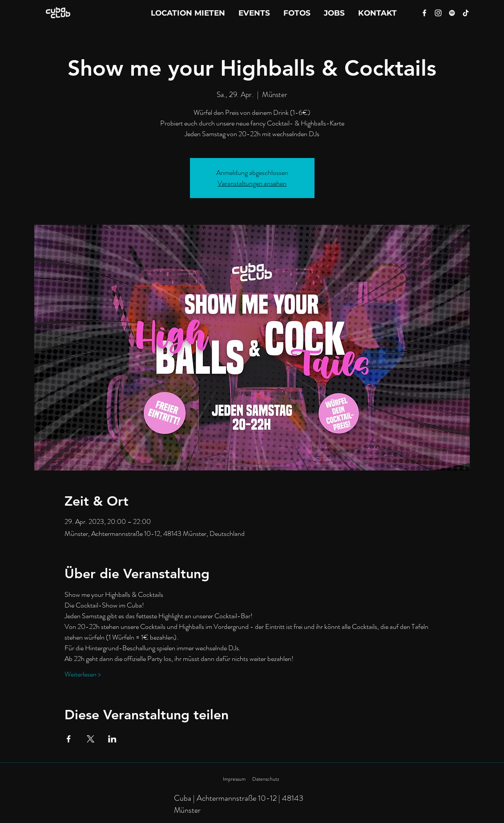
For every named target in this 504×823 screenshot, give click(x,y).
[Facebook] (424, 13)
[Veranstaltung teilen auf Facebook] (69, 739)
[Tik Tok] (466, 13)
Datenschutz (266, 779)
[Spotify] (452, 13)
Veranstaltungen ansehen (252, 183)
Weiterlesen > (83, 674)
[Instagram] (438, 13)
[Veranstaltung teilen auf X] (91, 739)
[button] (377, 13)
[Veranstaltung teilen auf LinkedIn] (112, 739)
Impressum (234, 779)
